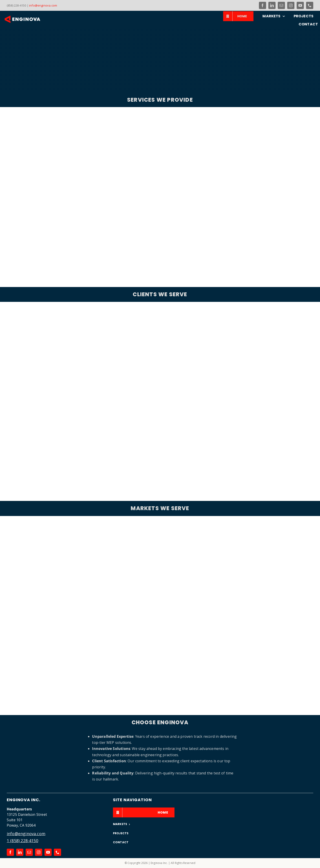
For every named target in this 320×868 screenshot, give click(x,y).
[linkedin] (272, 5)
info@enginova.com (43, 5)
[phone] (310, 5)
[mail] (281, 5)
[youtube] (300, 5)
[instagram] (291, 5)
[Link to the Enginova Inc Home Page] (27, 19)
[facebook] (263, 5)
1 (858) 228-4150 (22, 841)
